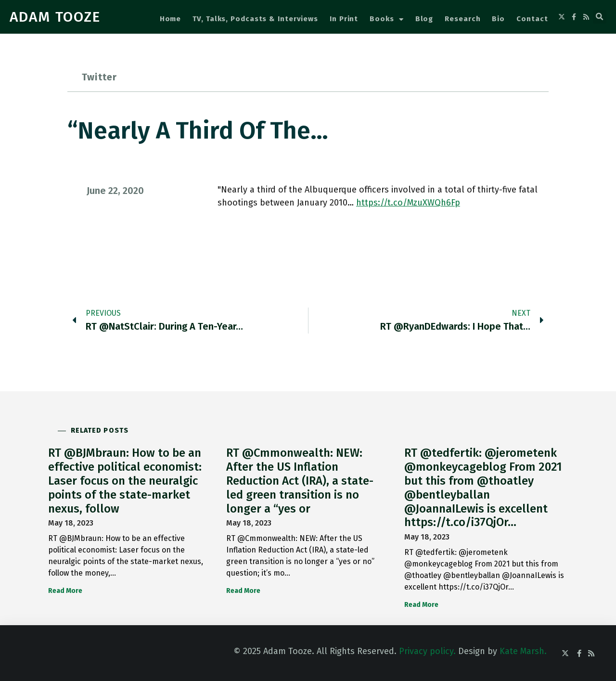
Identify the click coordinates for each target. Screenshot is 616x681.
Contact (532, 19)
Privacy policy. (427, 651)
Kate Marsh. (523, 651)
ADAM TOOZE (55, 17)
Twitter (99, 77)
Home (171, 19)
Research (462, 19)
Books (386, 19)
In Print (344, 19)
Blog (424, 19)
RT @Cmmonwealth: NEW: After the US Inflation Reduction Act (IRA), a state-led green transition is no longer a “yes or (300, 481)
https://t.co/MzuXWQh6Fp (408, 203)
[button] (600, 17)
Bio (498, 19)
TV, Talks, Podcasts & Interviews (255, 19)
